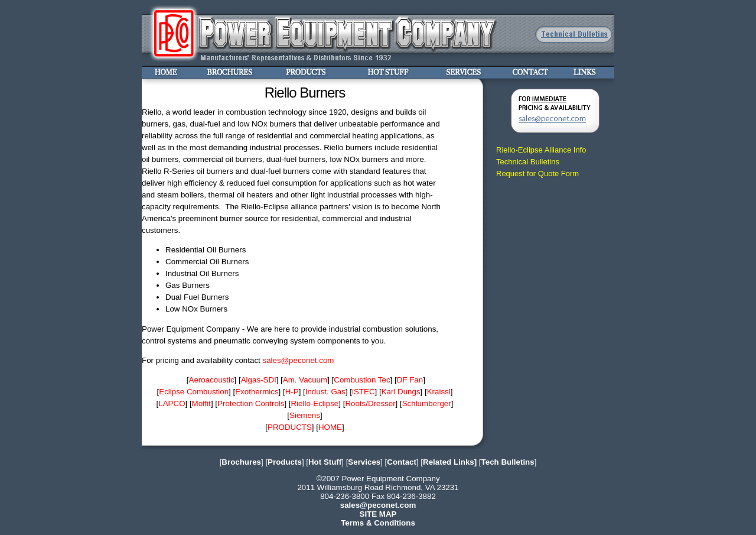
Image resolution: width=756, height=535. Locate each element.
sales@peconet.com (298, 360)
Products (285, 462)
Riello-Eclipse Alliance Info (541, 150)
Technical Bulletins (528, 162)
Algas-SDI (259, 380)
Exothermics (257, 392)
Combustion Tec (362, 380)
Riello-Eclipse (315, 403)
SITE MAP (378, 514)
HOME (330, 427)
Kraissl (439, 392)
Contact (402, 462)
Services (364, 462)
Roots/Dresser (370, 403)
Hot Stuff (325, 462)
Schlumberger (427, 403)
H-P (292, 392)
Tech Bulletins (508, 462)
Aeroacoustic (212, 380)
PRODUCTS (290, 427)
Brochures (241, 462)
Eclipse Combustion (194, 392)
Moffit (201, 403)
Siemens (305, 415)
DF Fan (410, 380)
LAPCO (172, 403)
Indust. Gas (325, 392)
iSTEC (364, 392)
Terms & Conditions (378, 523)
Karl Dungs (401, 392)
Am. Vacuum (305, 380)
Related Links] (450, 462)
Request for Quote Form (537, 174)
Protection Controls (251, 403)
